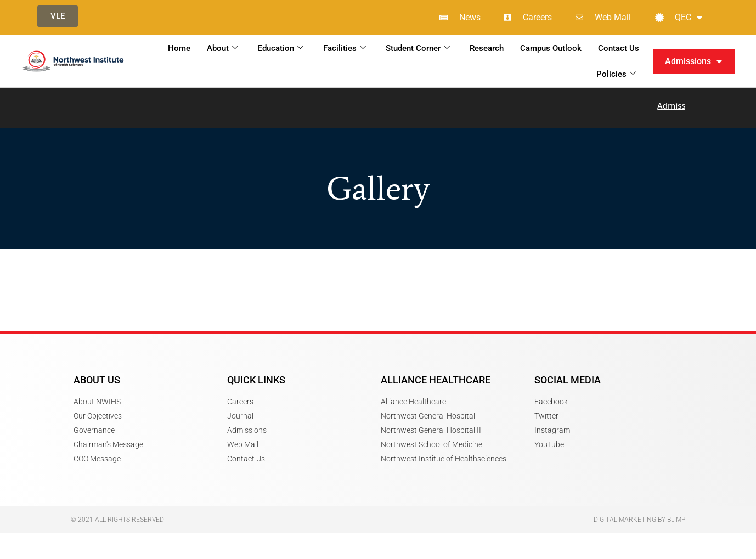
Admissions (693, 61)
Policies (616, 74)
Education (281, 48)
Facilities (345, 48)
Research (487, 48)
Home (179, 48)
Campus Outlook (551, 48)
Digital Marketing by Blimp (639, 512)
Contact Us (619, 48)
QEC (679, 18)
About (222, 48)
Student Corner (418, 48)
